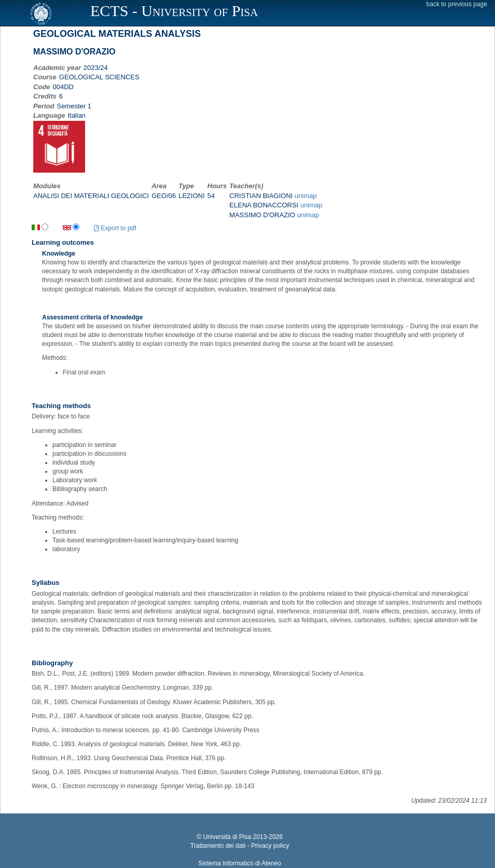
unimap (306, 196)
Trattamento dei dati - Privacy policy (240, 846)
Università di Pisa (227, 837)
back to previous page (457, 4)
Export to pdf (115, 228)
